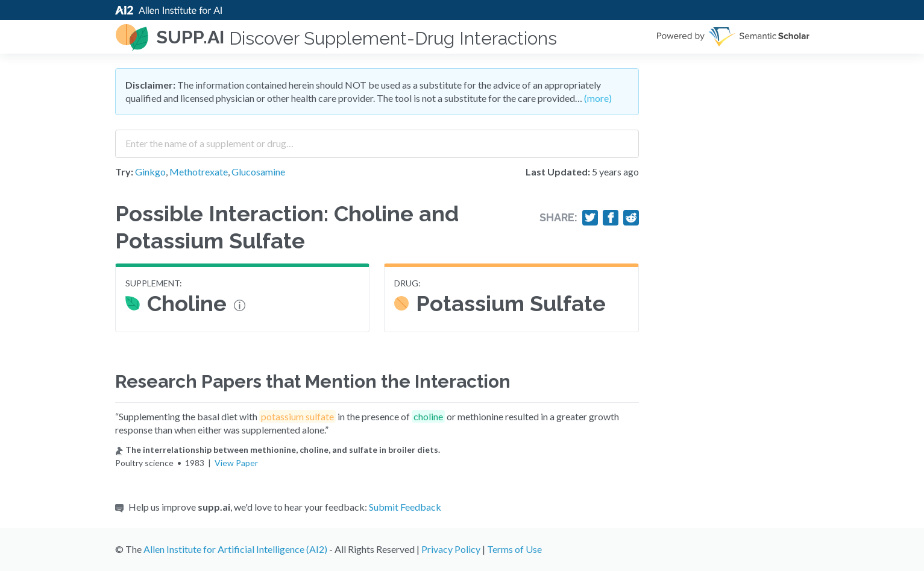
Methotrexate (199, 172)
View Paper (236, 463)
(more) (598, 98)
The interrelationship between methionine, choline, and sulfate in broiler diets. (278, 450)
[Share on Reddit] (631, 218)
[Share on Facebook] (611, 218)
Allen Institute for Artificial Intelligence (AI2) (235, 549)
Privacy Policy (451, 549)
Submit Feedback (405, 507)
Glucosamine (258, 172)
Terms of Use (514, 549)
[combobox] (377, 139)
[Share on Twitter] (590, 218)
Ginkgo (150, 172)
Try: (124, 172)
